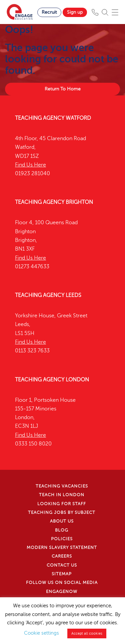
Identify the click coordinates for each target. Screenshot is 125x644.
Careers (62, 556)
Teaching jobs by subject (62, 513)
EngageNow (62, 592)
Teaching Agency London (52, 380)
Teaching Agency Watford (53, 118)
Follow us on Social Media (62, 583)
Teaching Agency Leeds (48, 295)
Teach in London (62, 495)
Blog (62, 530)
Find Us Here (30, 165)
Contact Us (62, 565)
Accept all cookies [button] (87, 633)
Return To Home (63, 89)
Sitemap (62, 574)
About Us (62, 521)
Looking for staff (62, 504)
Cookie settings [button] (41, 633)
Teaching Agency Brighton (54, 202)
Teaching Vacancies (62, 486)
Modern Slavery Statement (62, 548)
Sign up (75, 12)
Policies (62, 539)
